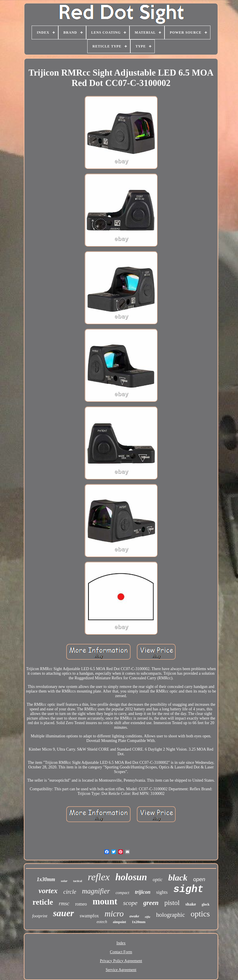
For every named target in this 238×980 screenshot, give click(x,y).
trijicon (143, 892)
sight (188, 889)
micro (114, 914)
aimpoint (119, 922)
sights (162, 892)
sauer (64, 913)
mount (105, 901)
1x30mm (46, 879)
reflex (99, 877)
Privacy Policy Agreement (121, 961)
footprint (40, 916)
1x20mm (139, 922)
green (151, 903)
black (178, 878)
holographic (171, 915)
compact (122, 893)
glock (205, 904)
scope (130, 903)
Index (121, 943)
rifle (148, 917)
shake (191, 904)
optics (200, 914)
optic (158, 880)
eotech (102, 922)
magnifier (96, 891)
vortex (48, 891)
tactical (78, 881)
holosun (131, 877)
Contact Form (121, 952)
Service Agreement (121, 970)
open (199, 879)
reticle (43, 902)
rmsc (64, 903)
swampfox (89, 916)
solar (64, 881)
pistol (172, 903)
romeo (81, 904)
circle (70, 892)
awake (134, 916)
